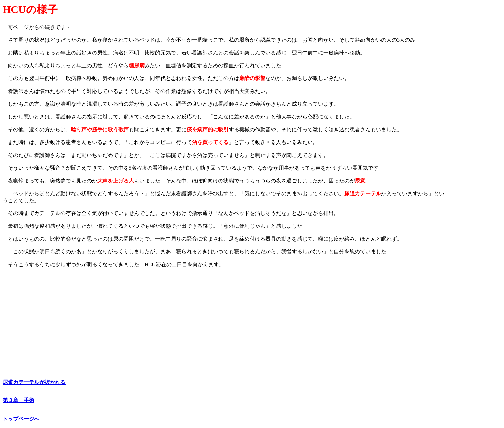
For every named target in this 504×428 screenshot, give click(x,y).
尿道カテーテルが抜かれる (34, 382)
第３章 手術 (18, 400)
